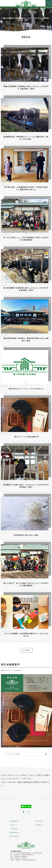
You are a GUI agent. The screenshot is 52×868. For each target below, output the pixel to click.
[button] (49, 3)
